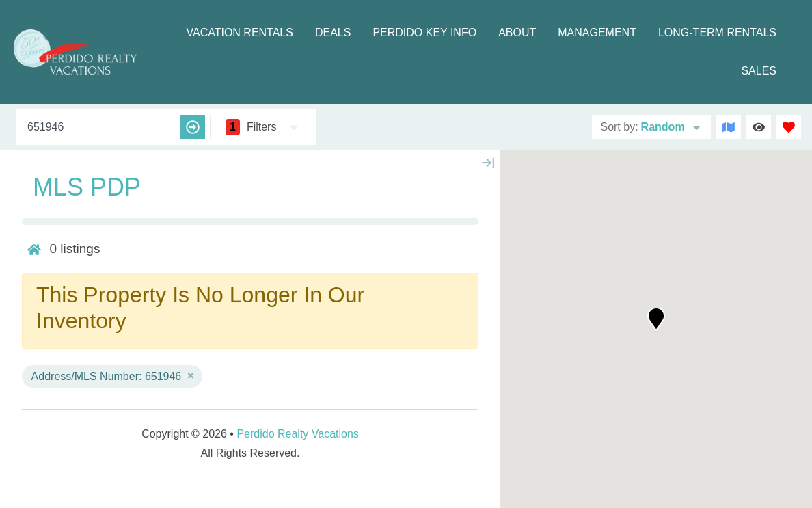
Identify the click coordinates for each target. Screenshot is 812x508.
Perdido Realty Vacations (297, 434)
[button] (656, 319)
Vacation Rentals (239, 32)
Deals (333, 32)
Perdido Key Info (424, 32)
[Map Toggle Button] (729, 127)
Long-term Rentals (717, 32)
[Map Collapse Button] (488, 163)
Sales (759, 71)
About (517, 32)
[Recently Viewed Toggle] (759, 127)
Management (597, 32)
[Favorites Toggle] (789, 127)
